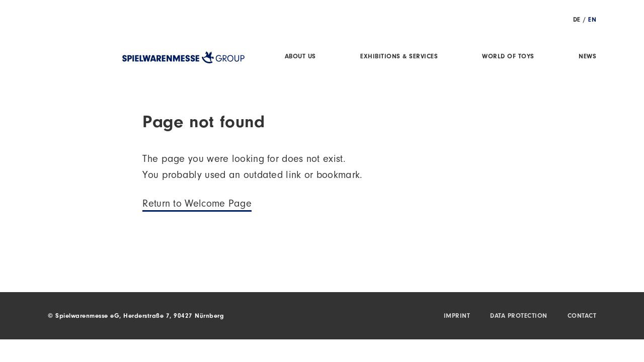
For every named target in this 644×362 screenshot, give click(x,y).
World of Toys (508, 57)
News (587, 57)
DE (577, 20)
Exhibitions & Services (399, 57)
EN (592, 20)
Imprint (457, 316)
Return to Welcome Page (197, 205)
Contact (582, 316)
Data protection (519, 316)
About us (300, 57)
